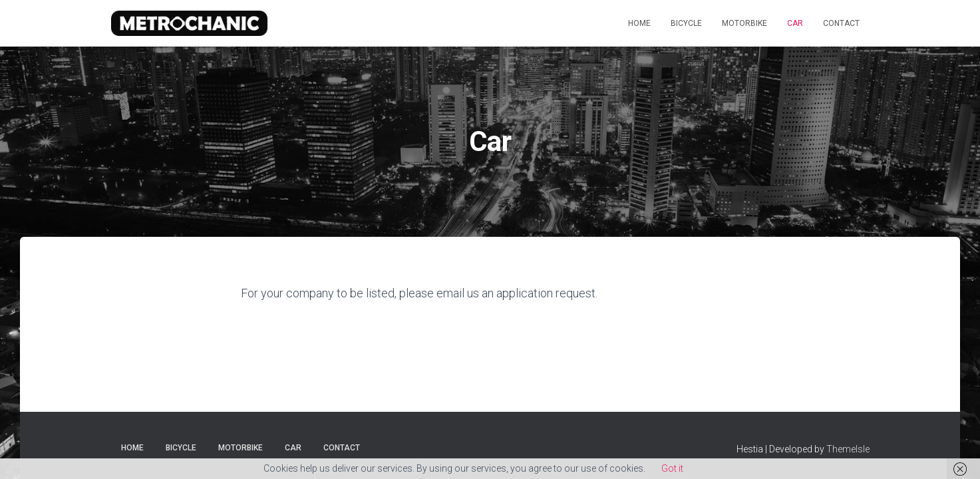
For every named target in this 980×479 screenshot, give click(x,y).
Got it (672, 468)
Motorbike (744, 23)
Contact (841, 23)
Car (795, 23)
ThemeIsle (848, 449)
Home (639, 23)
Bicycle (686, 23)
